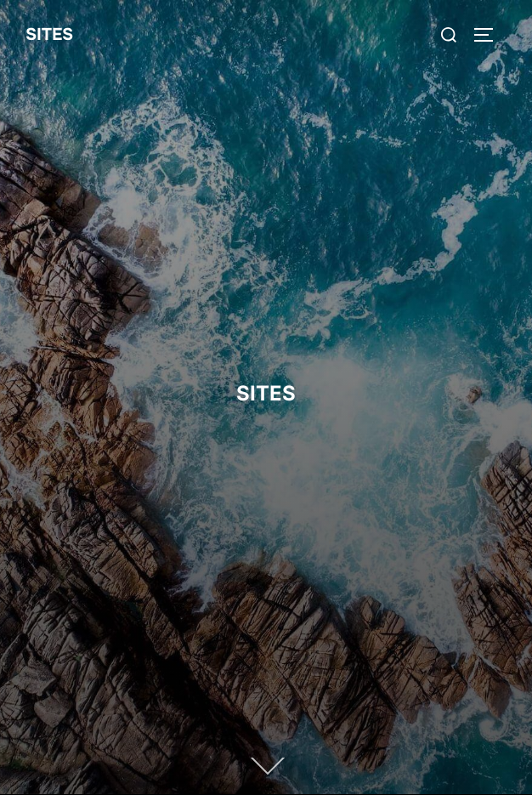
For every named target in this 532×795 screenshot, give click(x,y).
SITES (49, 34)
